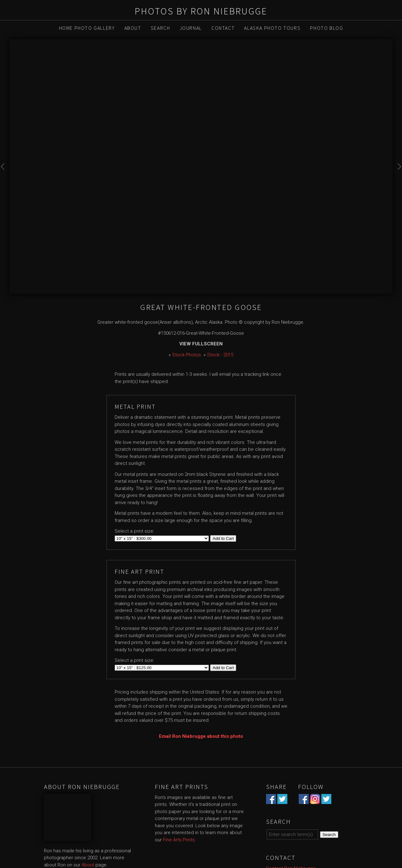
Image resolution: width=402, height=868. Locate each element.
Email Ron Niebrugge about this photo (201, 736)
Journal (191, 28)
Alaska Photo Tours (272, 28)
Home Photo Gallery (87, 28)
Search (160, 28)
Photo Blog (326, 28)
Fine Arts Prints (179, 840)
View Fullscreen (201, 344)
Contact (223, 28)
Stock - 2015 (220, 355)
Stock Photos (187, 355)
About (133, 28)
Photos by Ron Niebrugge (201, 11)
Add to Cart (223, 538)
